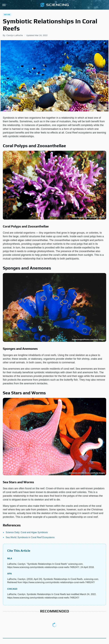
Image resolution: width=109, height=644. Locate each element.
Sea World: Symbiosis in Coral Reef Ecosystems (30, 537)
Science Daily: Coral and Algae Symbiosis (27, 532)
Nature (7, 15)
